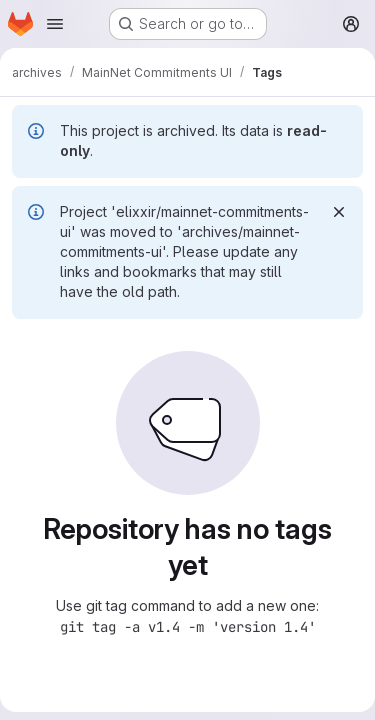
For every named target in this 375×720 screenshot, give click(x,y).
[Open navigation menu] (55, 24)
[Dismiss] (339, 212)
